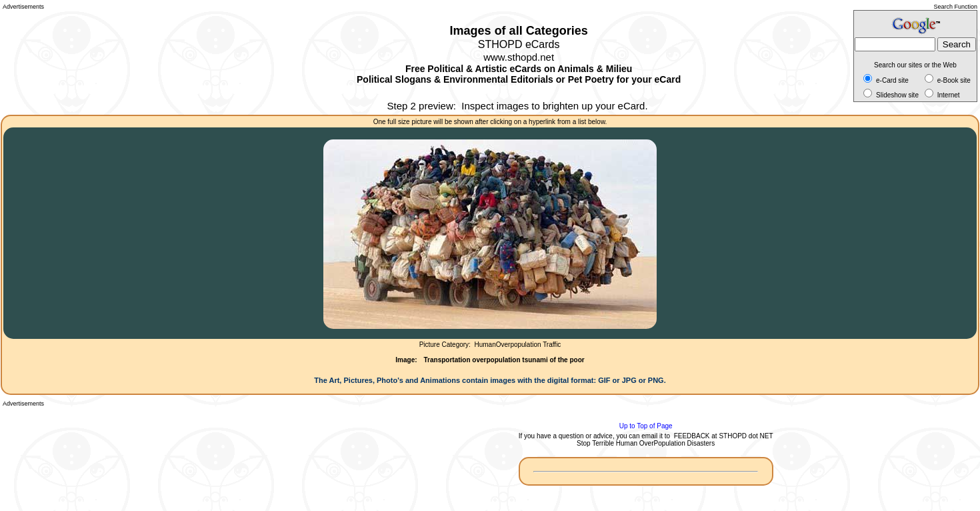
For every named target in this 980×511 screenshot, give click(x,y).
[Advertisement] (63, 60)
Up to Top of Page (646, 426)
